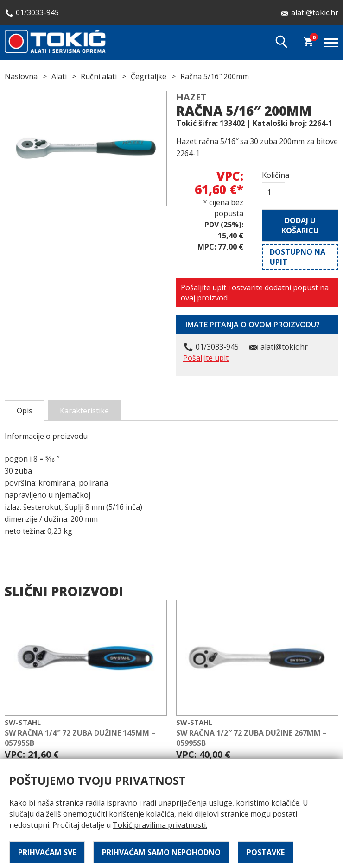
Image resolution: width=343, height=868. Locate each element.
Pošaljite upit (206, 358)
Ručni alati (99, 76)
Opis (25, 411)
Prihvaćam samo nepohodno (161, 852)
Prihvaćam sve (47, 852)
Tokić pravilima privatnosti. (160, 825)
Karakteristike (84, 411)
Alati (59, 76)
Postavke (266, 852)
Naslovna (21, 76)
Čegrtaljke (149, 76)
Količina (273, 175)
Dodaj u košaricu (300, 225)
